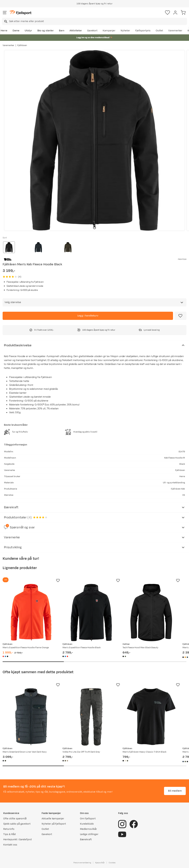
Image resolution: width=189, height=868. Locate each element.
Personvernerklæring (82, 863)
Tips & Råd (9, 834)
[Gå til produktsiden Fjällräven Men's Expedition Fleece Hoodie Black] (91, 613)
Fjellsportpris (143, 31)
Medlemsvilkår (89, 829)
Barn (62, 31)
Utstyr (28, 31)
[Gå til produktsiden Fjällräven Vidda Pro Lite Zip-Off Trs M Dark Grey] (91, 717)
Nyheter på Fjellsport (54, 824)
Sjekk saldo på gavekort (17, 824)
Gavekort (92, 31)
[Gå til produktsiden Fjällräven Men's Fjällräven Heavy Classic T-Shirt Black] (151, 717)
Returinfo (9, 829)
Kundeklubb (87, 824)
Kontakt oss (10, 845)
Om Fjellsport (88, 819)
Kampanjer (109, 31)
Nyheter (125, 31)
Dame (16, 31)
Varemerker (175, 31)
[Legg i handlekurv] (88, 316)
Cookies (112, 863)
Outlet (159, 31)
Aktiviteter (76, 31)
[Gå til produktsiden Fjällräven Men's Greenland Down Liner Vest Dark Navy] (31, 717)
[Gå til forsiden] (20, 13)
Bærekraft (86, 840)
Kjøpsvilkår (100, 863)
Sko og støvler (46, 31)
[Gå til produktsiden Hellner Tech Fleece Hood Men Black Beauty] (151, 613)
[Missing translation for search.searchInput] (5, 21)
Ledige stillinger (89, 834)
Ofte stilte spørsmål (15, 819)
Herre (4, 31)
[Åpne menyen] (5, 13)
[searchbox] (98, 21)
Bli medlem (175, 791)
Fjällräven (22, 45)
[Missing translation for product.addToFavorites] (180, 316)
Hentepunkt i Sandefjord (17, 840)
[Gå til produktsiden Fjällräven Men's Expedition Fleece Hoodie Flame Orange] (31, 613)
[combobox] (94, 21)
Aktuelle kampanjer (53, 819)
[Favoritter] (167, 13)
